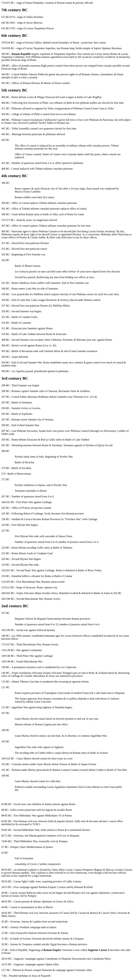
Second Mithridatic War (27, 830)
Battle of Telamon (62, 548)
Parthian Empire (47, 887)
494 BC (5, 103)
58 (3, 881)
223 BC (5, 553)
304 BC (5, 357)
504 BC (5, 74)
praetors (74, 542)
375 (3, 220)
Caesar (105, 913)
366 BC (5, 231)
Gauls (15, 214)
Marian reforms (23, 724)
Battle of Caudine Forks (24, 317)
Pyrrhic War (66, 457)
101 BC (5, 770)
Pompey (63, 841)
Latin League (67, 97)
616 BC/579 (8, 28)
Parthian (25, 927)
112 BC (5, 707)
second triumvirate (58, 922)
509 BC (10, 48)
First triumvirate (78, 873)
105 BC (5, 741)
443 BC (5, 140)
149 (3, 656)
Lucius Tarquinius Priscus (40, 28)
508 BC (5, 66)
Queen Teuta (65, 536)
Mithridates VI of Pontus (58, 816)
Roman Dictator (32, 83)
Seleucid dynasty (46, 630)
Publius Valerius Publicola (34, 74)
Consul (15, 169)
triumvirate (45, 876)
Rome (18, 189)
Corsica (28, 519)
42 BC (8, 913)
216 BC (5, 576)
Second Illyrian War (22, 559)
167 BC (10, 644)
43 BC (5, 922)
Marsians (81, 340)
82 (3, 836)
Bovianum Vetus (67, 391)
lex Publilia (36, 294)
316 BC (5, 323)
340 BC (5, 289)
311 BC (5, 328)
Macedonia (39, 676)
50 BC (8, 881)
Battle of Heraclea (24, 462)
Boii (43, 440)
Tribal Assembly (20, 129)
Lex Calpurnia (69, 667)
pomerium (87, 43)
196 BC (10, 599)
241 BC (10, 502)
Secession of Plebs (38, 103)
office (65, 272)
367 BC (5, 226)
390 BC (5, 214)
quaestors (49, 129)
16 (3, 964)
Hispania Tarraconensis (49, 619)
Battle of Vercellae (117, 770)
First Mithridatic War (25, 816)
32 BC (5, 933)
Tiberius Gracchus (30, 682)
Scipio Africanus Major (29, 593)
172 (3, 644)
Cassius (82, 913)
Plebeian (36, 57)
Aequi (15, 357)
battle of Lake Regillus (89, 97)
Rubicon (31, 893)
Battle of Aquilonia (22, 414)
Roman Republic (21, 54)
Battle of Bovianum (22, 351)
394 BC (5, 203)
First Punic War (25, 502)
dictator (103, 821)
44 (3, 913)
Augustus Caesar (97, 950)
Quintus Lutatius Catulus (65, 770)
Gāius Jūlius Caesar (62, 870)
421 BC (5, 163)
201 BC (10, 570)
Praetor (23, 237)
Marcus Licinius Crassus (119, 870)
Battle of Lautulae (21, 323)
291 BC (5, 420)
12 (3, 970)
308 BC (5, 340)
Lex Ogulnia (18, 371)
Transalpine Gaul (54, 693)
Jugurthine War (20, 707)
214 (3, 582)
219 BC (5, 565)
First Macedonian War (28, 582)
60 (3, 870)
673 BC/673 (8, 17)
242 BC (5, 508)
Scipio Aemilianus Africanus (27, 673)
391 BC (5, 209)
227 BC (5, 531)
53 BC (8, 887)
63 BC (5, 853)
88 (3, 816)
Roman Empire (52, 950)
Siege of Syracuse (26, 587)
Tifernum (78, 397)
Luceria (36, 408)
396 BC (5, 183)
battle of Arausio (99, 753)
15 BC (8, 964)
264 (3, 502)
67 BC (5, 847)
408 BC (5, 169)
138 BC (10, 650)
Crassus (62, 887)
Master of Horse (52, 83)
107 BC (5, 713)
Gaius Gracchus (43, 702)
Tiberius (17, 970)
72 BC (8, 836)
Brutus (93, 913)
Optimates (104, 893)
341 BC (5, 283)
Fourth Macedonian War (29, 661)
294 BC (5, 408)
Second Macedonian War (30, 599)
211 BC (10, 587)
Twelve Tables (46, 123)
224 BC (5, 548)
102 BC (10, 758)
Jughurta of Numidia (53, 707)
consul (33, 146)
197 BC (5, 613)
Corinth (28, 676)
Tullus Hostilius (35, 17)
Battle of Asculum (21, 468)
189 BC (10, 630)
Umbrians (56, 340)
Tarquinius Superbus (65, 54)
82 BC (8, 821)
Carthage (47, 502)
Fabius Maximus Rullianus (34, 397)
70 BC (36, 824)
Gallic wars (35, 881)
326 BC (5, 311)
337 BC (5, 306)
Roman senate (65, 3)
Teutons (63, 764)
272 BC (5, 479)
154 (3, 650)
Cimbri (42, 753)
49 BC (5, 893)
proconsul (42, 770)
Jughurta (59, 747)
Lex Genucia (21, 272)
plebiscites (51, 120)
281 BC (5, 445)
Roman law (63, 123)
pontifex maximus (31, 66)
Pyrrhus (19, 457)
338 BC (5, 300)
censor (113, 821)
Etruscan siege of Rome (23, 60)
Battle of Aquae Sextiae (84, 764)
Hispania (75, 836)
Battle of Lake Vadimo (24, 334)
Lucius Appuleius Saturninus (62, 787)
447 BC (5, 129)
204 (3, 593)
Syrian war (22, 630)
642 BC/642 (8, 23)
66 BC (8, 841)
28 (3, 959)
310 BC (5, 334)
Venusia (49, 420)
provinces (77, 676)
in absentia (71, 736)
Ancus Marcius (34, 23)
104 (3, 758)
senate (16, 896)
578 (3, 43)
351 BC (5, 243)
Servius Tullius (33, 43)
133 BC (5, 682)
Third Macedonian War (29, 644)
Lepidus (37, 922)
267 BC (5, 496)
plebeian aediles (89, 103)
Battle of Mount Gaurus (27, 266)
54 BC (8, 870)
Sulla (13, 810)
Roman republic (21, 873)
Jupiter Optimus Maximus (108, 48)
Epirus (42, 485)
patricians (37, 134)
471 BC (5, 108)
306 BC (5, 345)
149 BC (5, 667)
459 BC (5, 114)
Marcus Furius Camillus (28, 192)
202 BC (10, 593)
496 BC (5, 97)
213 (3, 587)
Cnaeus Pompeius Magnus (88, 870)
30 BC (5, 944)
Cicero (33, 864)
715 (3, 3)
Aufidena (85, 391)
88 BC (8, 804)
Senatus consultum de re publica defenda (65, 699)
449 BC (5, 120)
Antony (25, 922)
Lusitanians (36, 650)
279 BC (5, 468)
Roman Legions (43, 724)
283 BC (5, 440)
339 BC (5, 294)
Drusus (28, 970)
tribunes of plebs (63, 103)
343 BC (5, 254)
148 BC (10, 661)
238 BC (5, 519)
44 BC (5, 907)
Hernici (16, 345)
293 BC (5, 414)
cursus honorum (73, 636)
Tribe (50, 108)
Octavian (122, 913)
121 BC (5, 687)
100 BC (5, 776)
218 (3, 570)
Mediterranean (34, 847)
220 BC (5, 559)
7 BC (7, 970)
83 (3, 821)
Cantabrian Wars (101, 959)
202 (3, 599)
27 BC (5, 950)
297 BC (5, 397)
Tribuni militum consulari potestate (54, 169)
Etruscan (50, 97)
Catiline (43, 864)
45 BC (8, 901)
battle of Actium (22, 939)
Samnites (56, 283)
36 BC (5, 927)
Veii (60, 189)
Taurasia (53, 391)
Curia (102, 108)
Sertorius (19, 836)
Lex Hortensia (107, 431)
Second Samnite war (23, 311)
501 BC (5, 83)
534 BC (10, 43)
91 (3, 804)
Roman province (75, 513)
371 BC (10, 220)
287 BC (5, 431)
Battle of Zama (102, 593)
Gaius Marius (22, 719)
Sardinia (16, 519)
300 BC (5, 371)
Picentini (68, 340)
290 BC (5, 425)
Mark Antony (9, 916)
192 (3, 630)
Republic (23, 950)
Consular (17, 764)
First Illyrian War (21, 525)
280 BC (5, 451)
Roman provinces (81, 619)
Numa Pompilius (34, 3)
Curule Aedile (38, 237)
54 (3, 887)
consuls (86, 54)
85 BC (8, 816)
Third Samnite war (22, 385)
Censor (29, 154)
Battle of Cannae (63, 576)
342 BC (5, 260)
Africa (52, 676)
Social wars (20, 804)
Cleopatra (78, 939)
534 (3, 48)
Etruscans (17, 328)
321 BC (5, 317)
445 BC (5, 134)
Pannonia (47, 970)
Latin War (31, 289)
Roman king (68, 48)
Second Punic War (26, 570)
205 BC (10, 582)
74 (3, 841)
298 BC (5, 385)
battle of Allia (50, 214)
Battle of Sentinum (22, 402)
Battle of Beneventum (19, 474)
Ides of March (45, 907)
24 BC (8, 959)
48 (3, 901)
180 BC (5, 636)
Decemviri (24, 123)
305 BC (5, 351)
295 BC (5, 402)
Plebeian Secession (27, 431)
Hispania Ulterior (24, 619)
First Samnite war (36, 254)
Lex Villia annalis (21, 636)
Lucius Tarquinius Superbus (40, 48)
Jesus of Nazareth (41, 976)
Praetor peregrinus (33, 508)
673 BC (10, 3)
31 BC (5, 939)
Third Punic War (25, 656)
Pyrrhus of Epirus (95, 445)
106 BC (5, 730)
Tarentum (57, 445)
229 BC (5, 525)
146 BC (10, 656)
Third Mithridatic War (26, 841)
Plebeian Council (83, 108)
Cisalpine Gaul (45, 553)
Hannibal (16, 576)
